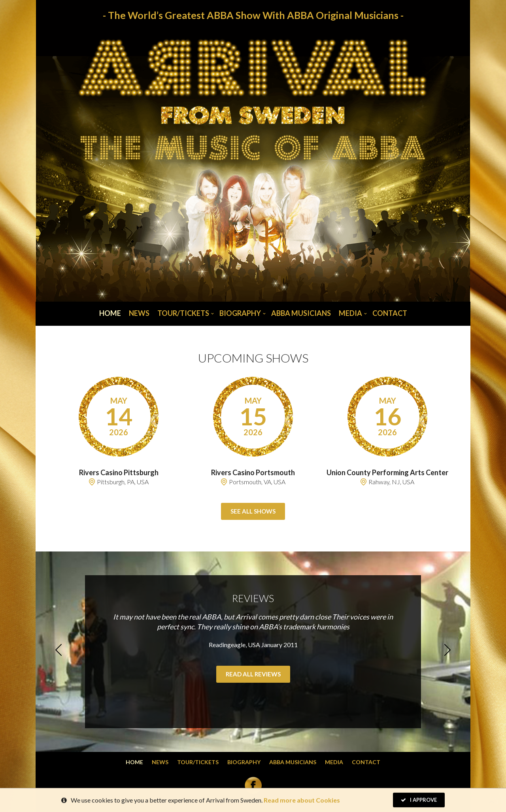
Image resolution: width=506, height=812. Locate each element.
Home (110, 313)
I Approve (419, 802)
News (139, 313)
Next (447, 650)
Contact (390, 313)
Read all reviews (253, 674)
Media (350, 313)
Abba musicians (301, 313)
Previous (59, 650)
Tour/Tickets (183, 313)
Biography (240, 313)
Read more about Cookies (302, 802)
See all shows (253, 511)
